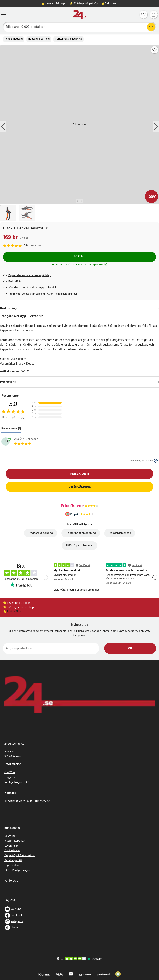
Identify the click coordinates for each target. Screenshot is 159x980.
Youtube (16, 909)
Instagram (17, 922)
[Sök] (80, 27)
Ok (130, 648)
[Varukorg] (154, 15)
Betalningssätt (13, 860)
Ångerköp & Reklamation (20, 855)
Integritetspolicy (14, 841)
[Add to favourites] (154, 50)
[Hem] (79, 15)
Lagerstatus (12, 865)
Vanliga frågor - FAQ (17, 782)
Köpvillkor (11, 836)
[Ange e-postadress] (51, 648)
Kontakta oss (12, 851)
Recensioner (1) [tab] (11, 429)
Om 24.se (10, 772)
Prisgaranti (80, 474)
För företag (11, 881)
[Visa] (158, 382)
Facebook (17, 915)
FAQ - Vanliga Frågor (17, 870)
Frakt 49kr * (111, 4)
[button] (118, 974)
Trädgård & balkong (39, 39)
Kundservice (43, 801)
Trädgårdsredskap (120, 533)
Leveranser (11, 846)
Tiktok (14, 928)
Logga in (10, 777)
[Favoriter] (144, 15)
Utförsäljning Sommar (79, 546)
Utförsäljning (80, 487)
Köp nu (80, 257)
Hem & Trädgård (14, 39)
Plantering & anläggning (68, 39)
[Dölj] (158, 308)
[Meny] (4, 14)
